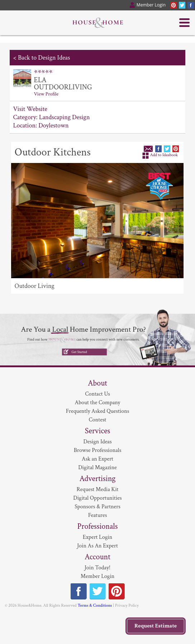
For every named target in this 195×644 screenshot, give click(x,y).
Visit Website (30, 109)
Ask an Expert (97, 459)
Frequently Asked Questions (98, 411)
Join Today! (97, 568)
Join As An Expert (97, 546)
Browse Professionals (98, 450)
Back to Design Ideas (44, 58)
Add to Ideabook (164, 155)
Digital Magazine (97, 468)
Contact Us (97, 394)
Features (98, 515)
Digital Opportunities (97, 498)
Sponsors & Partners (97, 507)
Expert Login (97, 537)
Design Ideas (97, 442)
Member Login (98, 576)
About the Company (98, 403)
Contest (98, 420)
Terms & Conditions (95, 605)
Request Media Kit (97, 489)
